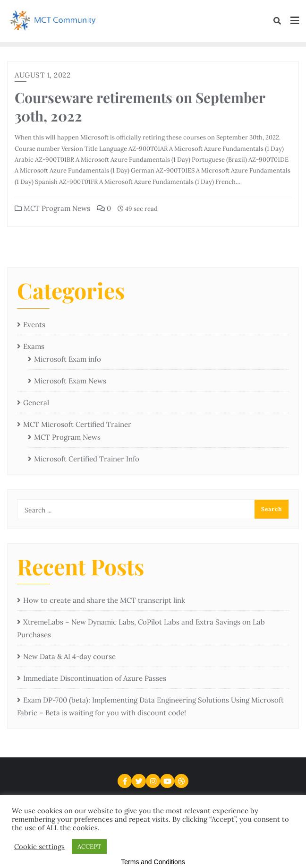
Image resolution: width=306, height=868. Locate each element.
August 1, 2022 (42, 75)
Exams (34, 346)
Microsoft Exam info (68, 359)
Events (34, 325)
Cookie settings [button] (39, 847)
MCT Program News (52, 208)
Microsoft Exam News (70, 381)
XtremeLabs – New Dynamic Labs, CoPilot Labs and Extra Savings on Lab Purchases (141, 628)
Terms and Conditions (153, 862)
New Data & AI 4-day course (69, 656)
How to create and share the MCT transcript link (104, 600)
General (36, 403)
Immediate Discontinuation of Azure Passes (95, 678)
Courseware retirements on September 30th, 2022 (140, 106)
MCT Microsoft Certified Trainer (77, 424)
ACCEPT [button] (89, 846)
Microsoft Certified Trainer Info (87, 459)
